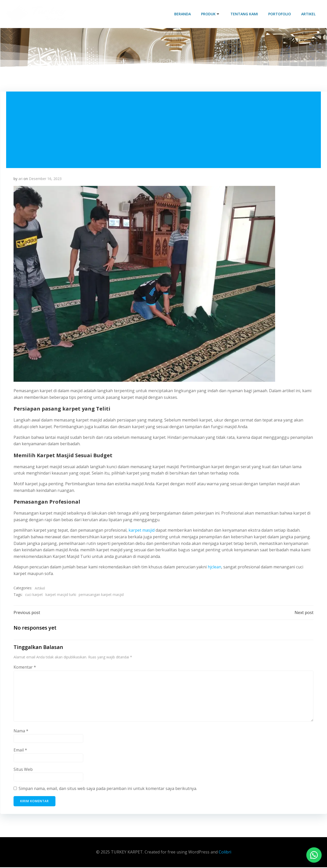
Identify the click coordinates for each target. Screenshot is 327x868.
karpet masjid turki (61, 595)
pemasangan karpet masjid (101, 595)
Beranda (183, 14)
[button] (314, 855)
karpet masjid (142, 531)
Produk (211, 14)
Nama (21, 732)
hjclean (215, 567)
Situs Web (23, 770)
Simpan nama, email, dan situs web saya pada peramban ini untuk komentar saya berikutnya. (108, 789)
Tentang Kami (244, 14)
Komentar (25, 668)
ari (21, 179)
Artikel (309, 14)
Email (21, 751)
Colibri (225, 853)
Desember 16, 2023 (45, 179)
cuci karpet (34, 595)
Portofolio (280, 14)
